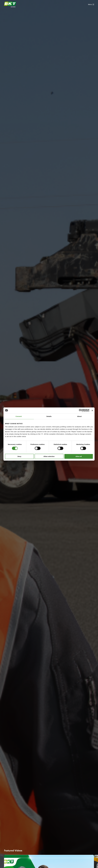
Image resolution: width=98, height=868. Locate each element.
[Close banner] (92, 410)
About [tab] (79, 416)
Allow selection (49, 456)
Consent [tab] (19, 416)
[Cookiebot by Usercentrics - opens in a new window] (80, 410)
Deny (19, 456)
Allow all (79, 456)
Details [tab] (49, 416)
